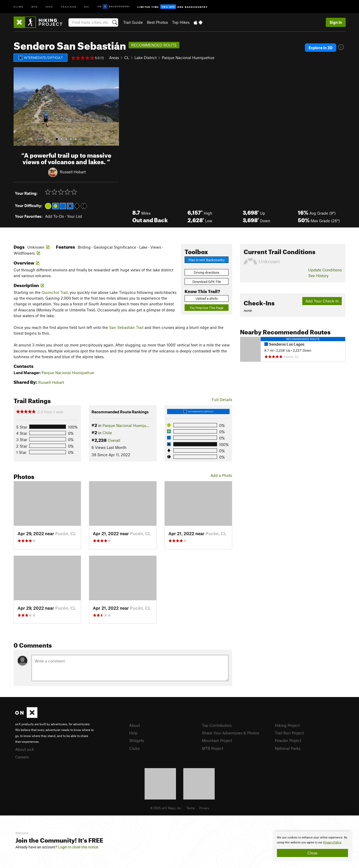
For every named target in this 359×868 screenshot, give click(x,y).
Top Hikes (181, 22)
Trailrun (69, 6)
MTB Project (213, 748)
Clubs (134, 748)
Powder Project (288, 740)
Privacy (204, 808)
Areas (114, 58)
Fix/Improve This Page (207, 308)
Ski (87, 6)
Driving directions (207, 272)
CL (127, 58)
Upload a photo (207, 298)
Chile (107, 433)
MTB (35, 6)
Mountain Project (217, 740)
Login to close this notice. (79, 847)
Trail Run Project (289, 733)
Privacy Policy (332, 843)
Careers (22, 757)
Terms (191, 808)
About (135, 725)
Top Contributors (217, 725)
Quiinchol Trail (55, 292)
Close (312, 853)
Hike (49, 6)
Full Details (222, 399)
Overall (114, 440)
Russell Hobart (73, 172)
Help (133, 733)
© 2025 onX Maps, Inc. (166, 808)
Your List (75, 216)
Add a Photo (221, 475)
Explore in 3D (321, 48)
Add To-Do (55, 216)
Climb (19, 6)
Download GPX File (207, 282)
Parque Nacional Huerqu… (126, 425)
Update (325, 270)
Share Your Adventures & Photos (230, 733)
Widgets (137, 740)
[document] (312, 846)
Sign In (336, 22)
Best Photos (157, 22)
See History (318, 276)
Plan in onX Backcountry (207, 260)
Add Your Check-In (322, 301)
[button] (19, 106)
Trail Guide (133, 22)
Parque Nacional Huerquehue (188, 58)
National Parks (288, 748)
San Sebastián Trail (126, 327)
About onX (25, 749)
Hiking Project (287, 725)
